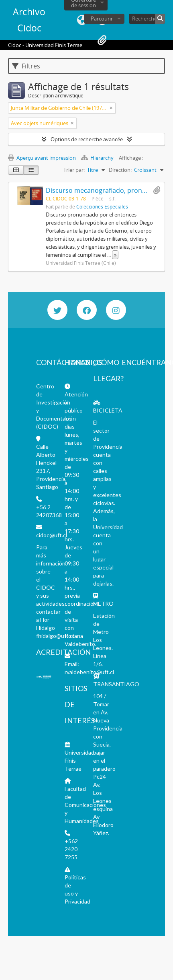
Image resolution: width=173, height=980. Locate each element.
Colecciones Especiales (102, 206)
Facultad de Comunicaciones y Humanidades (85, 805)
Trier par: (74, 170)
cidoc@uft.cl (52, 535)
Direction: (120, 170)
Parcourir (102, 19)
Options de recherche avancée (87, 139)
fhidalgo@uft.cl (55, 636)
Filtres (26, 66)
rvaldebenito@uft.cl (89, 672)
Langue (82, 20)
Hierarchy (98, 158)
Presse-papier (102, 40)
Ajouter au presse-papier (157, 190)
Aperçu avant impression (42, 158)
